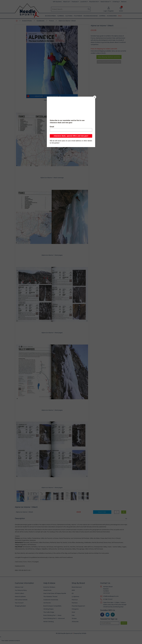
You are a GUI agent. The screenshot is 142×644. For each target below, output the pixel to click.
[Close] (95, 97)
